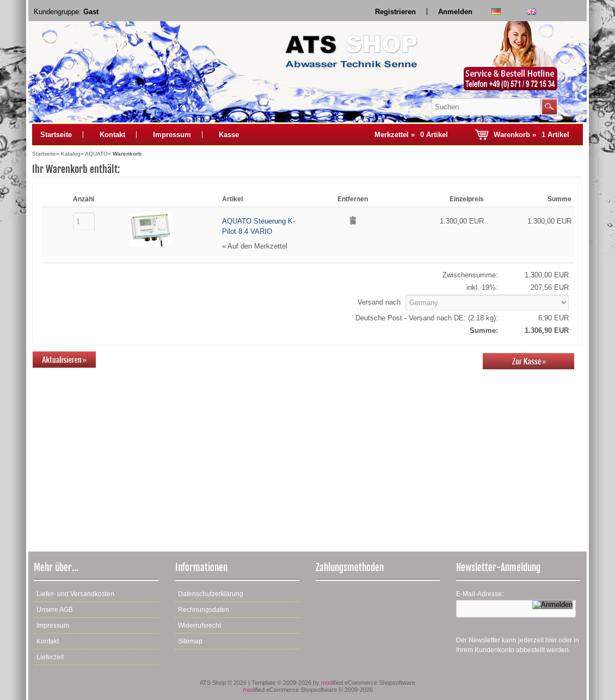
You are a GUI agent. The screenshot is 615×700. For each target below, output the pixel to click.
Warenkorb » (531, 135)
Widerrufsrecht (199, 625)
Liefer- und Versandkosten (75, 594)
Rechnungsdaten (204, 610)
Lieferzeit (50, 657)
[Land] (487, 303)
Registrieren (395, 12)
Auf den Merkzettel (257, 246)
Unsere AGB (55, 610)
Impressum (172, 135)
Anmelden (455, 12)
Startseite (56, 135)
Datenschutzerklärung (211, 594)
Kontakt (112, 135)
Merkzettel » (411, 135)
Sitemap (190, 641)
